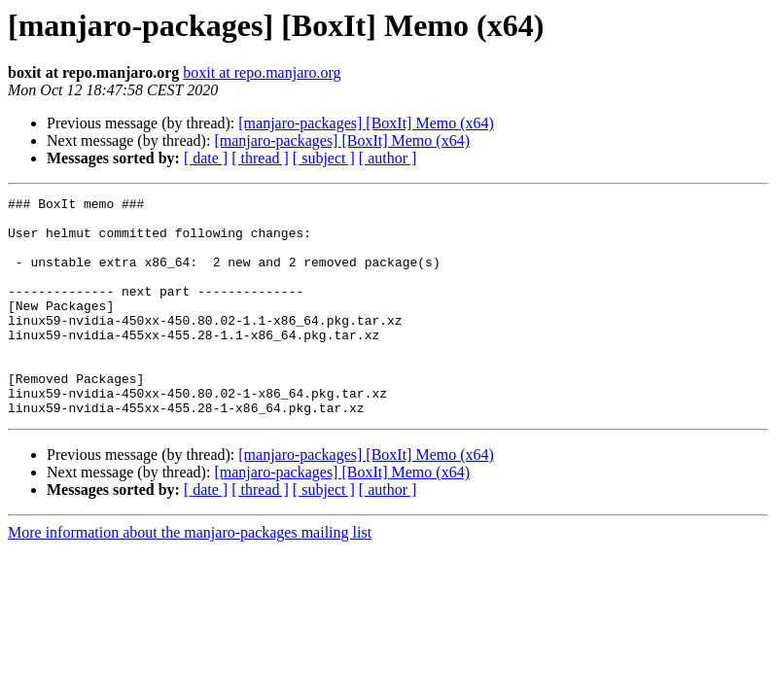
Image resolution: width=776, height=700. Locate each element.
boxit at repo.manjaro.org (262, 72)
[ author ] (388, 158)
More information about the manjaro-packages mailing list (190, 576)
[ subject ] (324, 158)
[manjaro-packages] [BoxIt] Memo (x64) (366, 123)
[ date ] (206, 158)
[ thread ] (260, 158)
